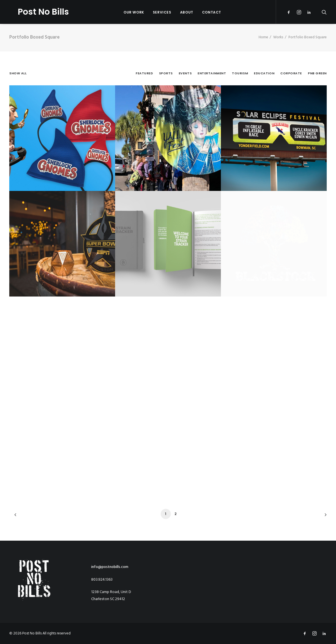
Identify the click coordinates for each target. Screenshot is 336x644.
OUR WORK (130, 12)
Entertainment (212, 73)
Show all (18, 73)
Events (185, 73)
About (182, 12)
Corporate (291, 73)
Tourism (240, 73)
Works (278, 37)
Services (158, 12)
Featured (144, 73)
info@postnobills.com (110, 567)
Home (263, 37)
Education (264, 73)
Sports (166, 73)
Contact (207, 12)
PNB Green (317, 73)
